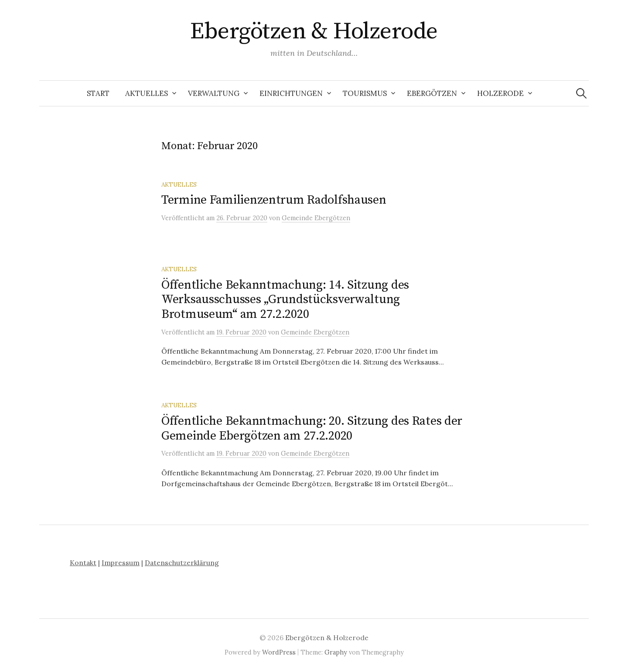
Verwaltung (214, 93)
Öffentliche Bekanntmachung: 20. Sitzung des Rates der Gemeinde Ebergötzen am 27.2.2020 (312, 428)
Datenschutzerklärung (182, 563)
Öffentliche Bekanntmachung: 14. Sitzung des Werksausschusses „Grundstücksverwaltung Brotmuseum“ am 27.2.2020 (285, 300)
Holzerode (500, 93)
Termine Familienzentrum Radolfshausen (274, 200)
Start (98, 93)
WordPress (279, 652)
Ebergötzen (432, 93)
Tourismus (365, 93)
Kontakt (83, 563)
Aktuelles (147, 93)
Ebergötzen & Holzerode (314, 31)
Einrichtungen (291, 93)
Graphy (336, 652)
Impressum (121, 563)
